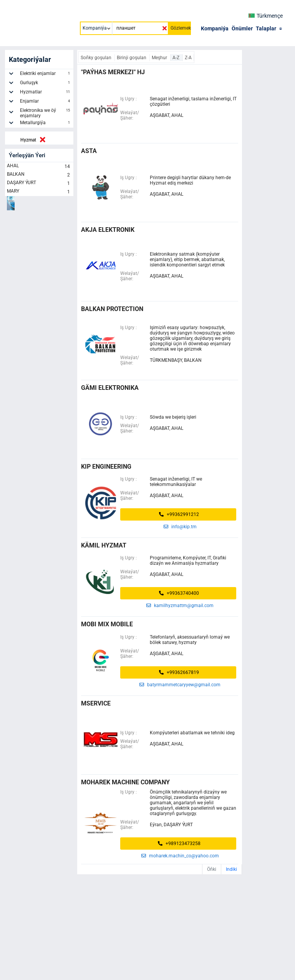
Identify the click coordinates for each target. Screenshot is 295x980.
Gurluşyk (46, 84)
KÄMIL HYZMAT (104, 545)
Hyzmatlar (46, 93)
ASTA (89, 151)
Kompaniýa (215, 28)
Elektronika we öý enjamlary (46, 113)
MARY (39, 192)
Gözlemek (181, 28)
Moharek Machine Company (125, 782)
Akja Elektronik (108, 230)
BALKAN (39, 175)
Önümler (242, 28)
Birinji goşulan (132, 58)
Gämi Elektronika (110, 388)
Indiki (231, 869)
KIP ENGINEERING (106, 467)
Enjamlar (46, 102)
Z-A (188, 58)
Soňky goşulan (97, 58)
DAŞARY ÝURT (39, 183)
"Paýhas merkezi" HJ (113, 72)
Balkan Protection (112, 309)
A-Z (177, 58)
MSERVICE (96, 703)
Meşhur (160, 58)
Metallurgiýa (46, 124)
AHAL (39, 166)
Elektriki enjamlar (46, 75)
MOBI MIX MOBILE (107, 624)
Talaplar (266, 28)
